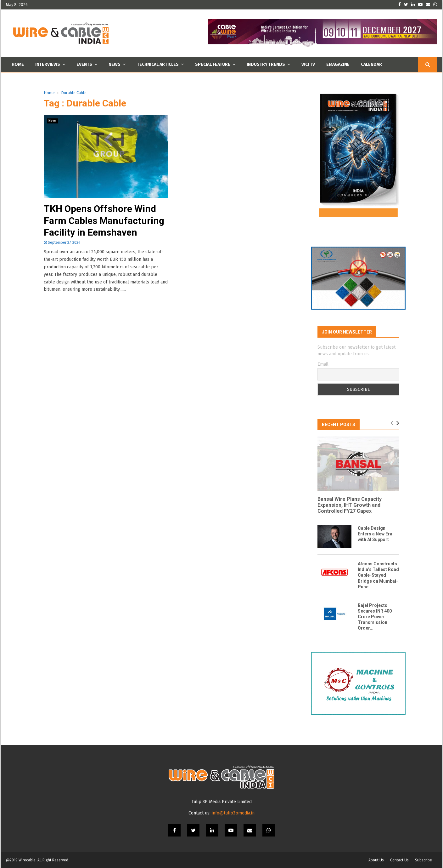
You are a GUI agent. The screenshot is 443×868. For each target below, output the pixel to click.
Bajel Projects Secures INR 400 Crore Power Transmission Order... (375, 617)
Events (84, 64)
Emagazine (338, 64)
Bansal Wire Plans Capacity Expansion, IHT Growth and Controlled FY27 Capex (350, 505)
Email (323, 364)
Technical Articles (158, 64)
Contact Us (399, 860)
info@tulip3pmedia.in (233, 813)
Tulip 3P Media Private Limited (222, 802)
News (115, 64)
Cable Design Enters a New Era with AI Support (375, 534)
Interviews (48, 64)
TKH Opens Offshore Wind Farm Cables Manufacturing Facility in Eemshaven (104, 220)
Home (18, 64)
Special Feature (213, 64)
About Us (376, 860)
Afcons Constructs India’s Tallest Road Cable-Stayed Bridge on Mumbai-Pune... (378, 575)
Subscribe (423, 860)
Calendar (371, 64)
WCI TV (308, 64)
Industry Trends (266, 64)
